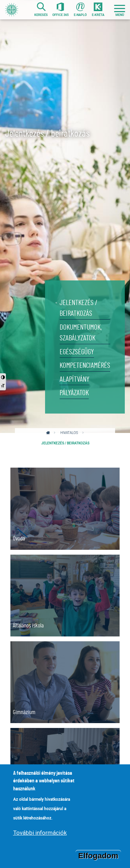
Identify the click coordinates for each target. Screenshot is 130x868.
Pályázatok (74, 393)
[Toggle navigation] (120, 10)
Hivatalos (69, 433)
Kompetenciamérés (85, 366)
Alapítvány (75, 379)
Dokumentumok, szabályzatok (81, 333)
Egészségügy (77, 352)
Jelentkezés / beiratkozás (79, 308)
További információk (40, 835)
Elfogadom (98, 858)
